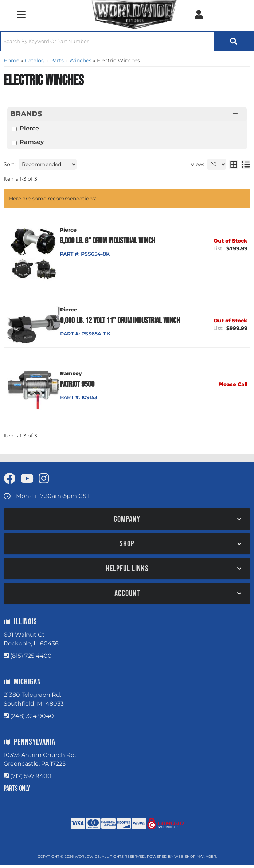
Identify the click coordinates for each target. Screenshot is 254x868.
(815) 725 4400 (31, 659)
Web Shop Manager (195, 860)
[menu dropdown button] (21, 15)
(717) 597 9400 (31, 780)
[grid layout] (234, 164)
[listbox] (48, 164)
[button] (127, 41)
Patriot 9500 (84, 388)
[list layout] (246, 164)
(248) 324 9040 (32, 720)
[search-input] (107, 41)
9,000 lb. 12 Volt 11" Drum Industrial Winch (118, 326)
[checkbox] (14, 129)
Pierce (29, 128)
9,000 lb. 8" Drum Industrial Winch (114, 241)
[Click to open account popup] (199, 15)
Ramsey (32, 142)
